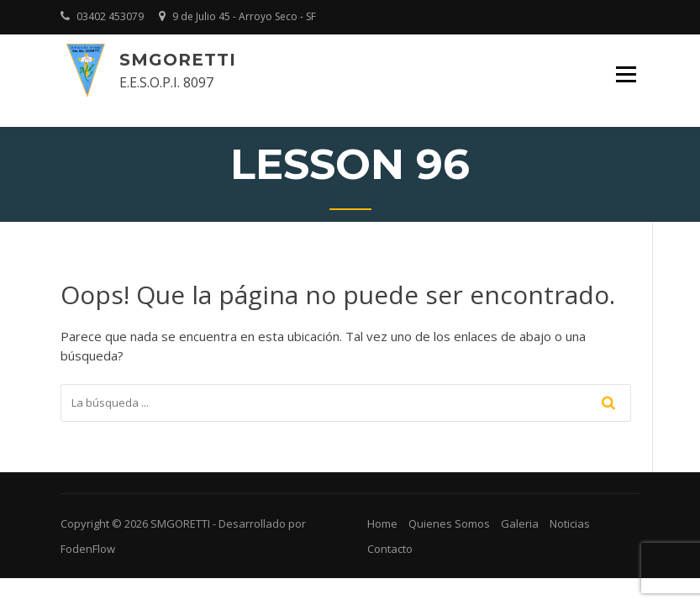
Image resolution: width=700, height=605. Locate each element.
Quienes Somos (449, 523)
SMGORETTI (178, 60)
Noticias (570, 523)
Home (382, 523)
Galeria (520, 523)
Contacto (390, 549)
